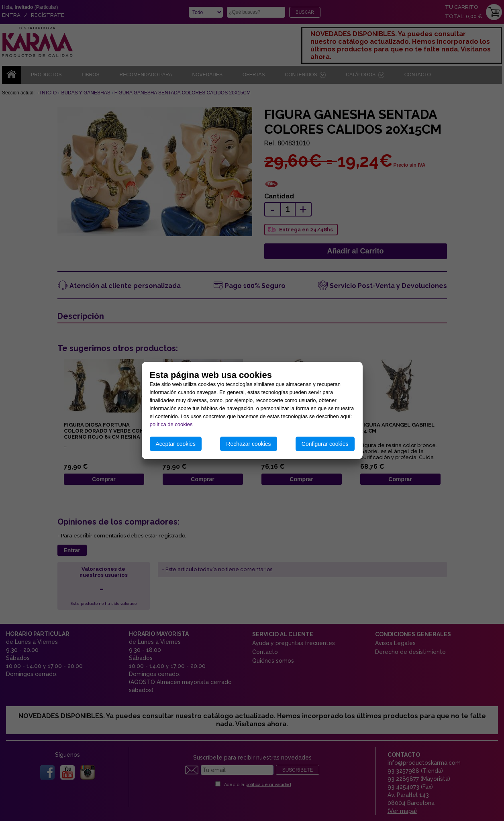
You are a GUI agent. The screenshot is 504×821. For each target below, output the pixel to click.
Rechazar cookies (248, 444)
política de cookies (171, 424)
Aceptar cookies (176, 444)
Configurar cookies (325, 444)
